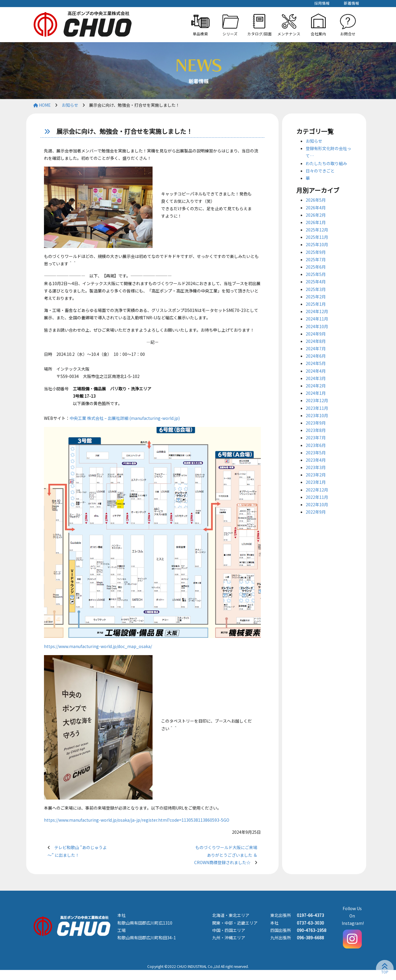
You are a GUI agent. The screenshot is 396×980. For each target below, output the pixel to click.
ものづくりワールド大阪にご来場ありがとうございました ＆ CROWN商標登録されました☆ (226, 855)
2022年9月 (316, 512)
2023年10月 (317, 415)
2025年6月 (316, 267)
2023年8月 (316, 430)
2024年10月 (317, 326)
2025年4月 (316, 282)
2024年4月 (316, 371)
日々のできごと (320, 171)
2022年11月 (317, 497)
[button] (230, 25)
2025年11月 (317, 237)
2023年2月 (316, 475)
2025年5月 (316, 274)
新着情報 (351, 3)
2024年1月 (316, 393)
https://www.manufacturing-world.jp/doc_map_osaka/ (98, 646)
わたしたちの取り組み (326, 163)
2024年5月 (316, 363)
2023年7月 (316, 438)
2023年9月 (316, 423)
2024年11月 (317, 319)
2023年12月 (317, 400)
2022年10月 (317, 504)
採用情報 (322, 3)
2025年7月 (316, 259)
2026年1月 (316, 222)
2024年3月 (316, 378)
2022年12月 (317, 490)
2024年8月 (316, 341)
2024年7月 (316, 348)
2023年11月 (317, 408)
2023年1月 (316, 482)
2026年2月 (316, 215)
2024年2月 (316, 386)
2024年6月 (316, 356)
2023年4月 (316, 460)
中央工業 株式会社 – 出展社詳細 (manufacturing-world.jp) (125, 418)
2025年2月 (316, 297)
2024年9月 (316, 334)
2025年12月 (317, 230)
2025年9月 (316, 252)
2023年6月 (316, 445)
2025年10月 (317, 244)
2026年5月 (316, 200)
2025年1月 (316, 304)
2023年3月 (316, 467)
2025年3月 (316, 289)
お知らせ (314, 141)
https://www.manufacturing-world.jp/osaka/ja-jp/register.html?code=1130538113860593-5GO (137, 820)
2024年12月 (317, 311)
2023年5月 (316, 453)
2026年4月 (316, 208)
